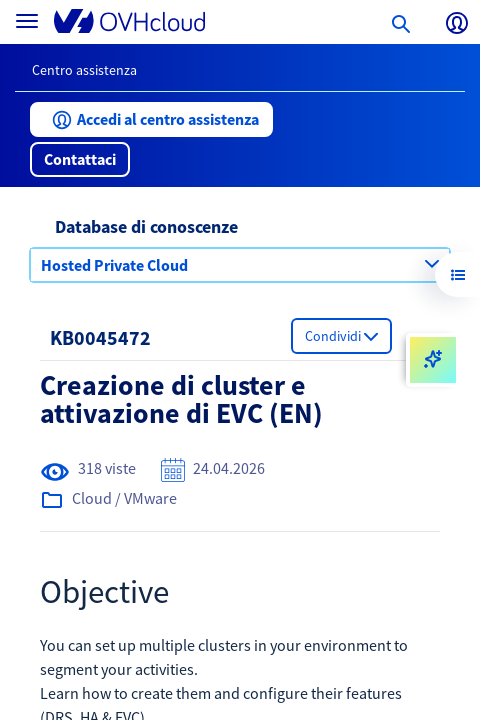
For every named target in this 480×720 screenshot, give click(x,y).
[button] (151, 119)
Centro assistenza (84, 70)
